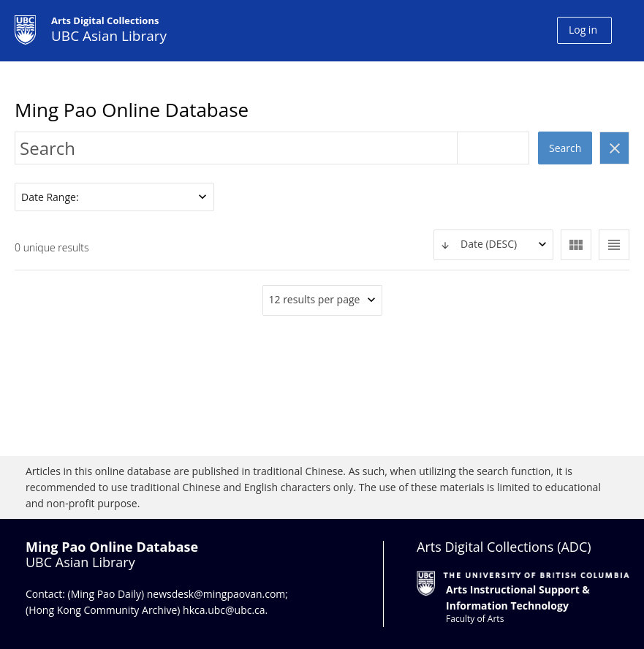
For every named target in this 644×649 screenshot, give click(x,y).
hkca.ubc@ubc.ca (224, 610)
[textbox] (493, 244)
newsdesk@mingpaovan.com (216, 594)
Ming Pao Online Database (132, 110)
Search (565, 148)
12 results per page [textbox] (315, 299)
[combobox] (493, 245)
